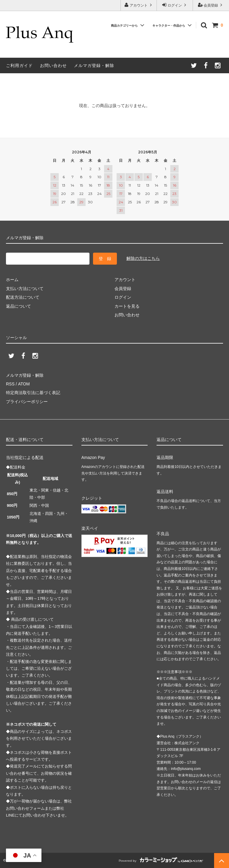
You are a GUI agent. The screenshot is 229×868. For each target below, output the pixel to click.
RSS (10, 384)
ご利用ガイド (19, 65)
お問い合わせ (53, 65)
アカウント (139, 5)
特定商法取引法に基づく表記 (33, 393)
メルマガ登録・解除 (94, 65)
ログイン (175, 5)
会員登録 (211, 5)
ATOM (24, 384)
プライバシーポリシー (27, 402)
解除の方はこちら (143, 258)
